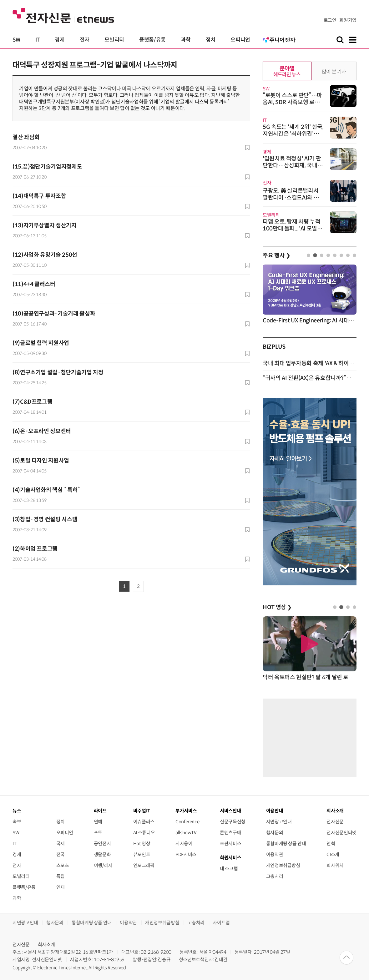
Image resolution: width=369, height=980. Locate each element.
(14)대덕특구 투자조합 (39, 196)
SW (16, 40)
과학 (186, 40)
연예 (98, 822)
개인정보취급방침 (283, 865)
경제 (60, 40)
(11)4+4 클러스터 (34, 284)
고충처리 (275, 876)
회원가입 (348, 20)
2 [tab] (315, 255)
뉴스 (17, 811)
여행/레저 (103, 865)
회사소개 (46, 945)
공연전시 (102, 844)
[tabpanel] (310, 295)
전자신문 (335, 822)
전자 (85, 40)
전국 (61, 854)
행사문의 (275, 833)
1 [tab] (308, 255)
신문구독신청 (233, 822)
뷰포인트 (142, 854)
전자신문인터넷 (341, 833)
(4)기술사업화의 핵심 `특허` (47, 490)
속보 (17, 822)
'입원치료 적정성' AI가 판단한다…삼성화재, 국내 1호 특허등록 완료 (292, 165)
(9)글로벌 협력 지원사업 (41, 343)
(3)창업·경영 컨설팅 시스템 (45, 519)
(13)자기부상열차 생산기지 (45, 225)
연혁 (331, 844)
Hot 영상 (142, 844)
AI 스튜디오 (144, 833)
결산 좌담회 (26, 137)
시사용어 (184, 844)
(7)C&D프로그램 (32, 402)
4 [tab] (328, 255)
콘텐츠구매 (230, 833)
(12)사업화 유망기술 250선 (45, 255)
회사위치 (335, 865)
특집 (61, 876)
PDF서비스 (186, 854)
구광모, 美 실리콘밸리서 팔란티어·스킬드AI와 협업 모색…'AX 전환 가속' (291, 198)
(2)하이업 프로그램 (35, 549)
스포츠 (63, 865)
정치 (211, 40)
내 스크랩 (229, 869)
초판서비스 (230, 844)
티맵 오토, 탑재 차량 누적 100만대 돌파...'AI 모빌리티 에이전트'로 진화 (293, 229)
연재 (61, 887)
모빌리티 (114, 40)
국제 (61, 844)
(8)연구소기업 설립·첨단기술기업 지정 (58, 372)
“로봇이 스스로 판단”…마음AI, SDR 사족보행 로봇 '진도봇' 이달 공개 (292, 102)
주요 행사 (276, 255)
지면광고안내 (279, 822)
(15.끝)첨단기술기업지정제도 (47, 167)
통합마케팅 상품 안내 (286, 844)
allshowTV (186, 833)
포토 (98, 833)
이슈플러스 (144, 822)
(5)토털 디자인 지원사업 (41, 461)
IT (38, 40)
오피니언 (240, 40)
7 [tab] (348, 255)
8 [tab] (354, 255)
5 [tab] (335, 255)
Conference (187, 822)
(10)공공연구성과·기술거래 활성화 (54, 314)
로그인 (330, 20)
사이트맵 (221, 923)
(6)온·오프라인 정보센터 (42, 431)
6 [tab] (341, 255)
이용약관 (275, 854)
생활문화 (102, 854)
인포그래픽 (144, 865)
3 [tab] (322, 255)
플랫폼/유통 (152, 40)
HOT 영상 (277, 607)
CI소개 (333, 854)
